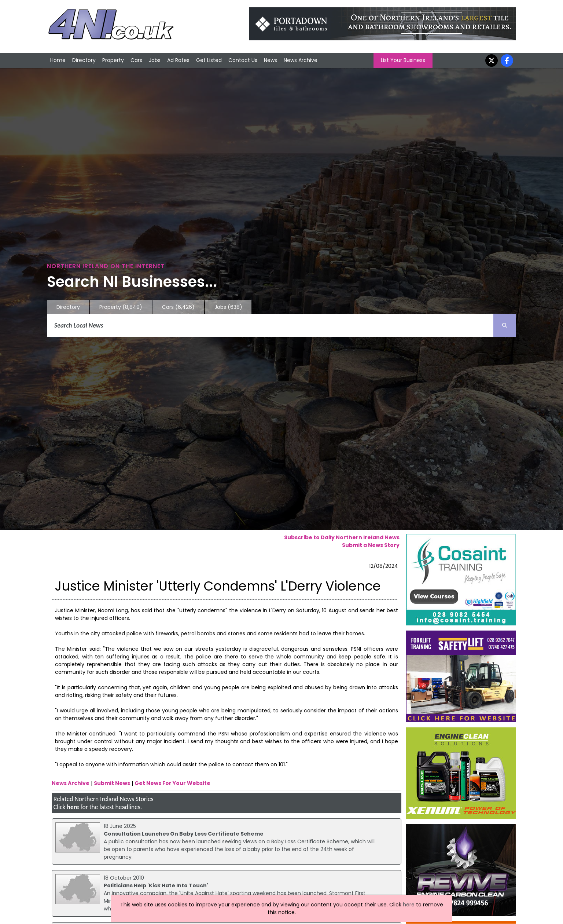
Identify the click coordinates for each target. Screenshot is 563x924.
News (271, 60)
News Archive (301, 60)
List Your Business (403, 60)
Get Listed (209, 60)
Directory (84, 60)
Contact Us (243, 60)
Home (58, 60)
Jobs (155, 60)
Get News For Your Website (172, 783)
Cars (136, 60)
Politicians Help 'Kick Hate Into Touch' (156, 885)
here (73, 807)
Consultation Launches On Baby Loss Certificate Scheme (184, 834)
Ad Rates (178, 60)
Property (113, 60)
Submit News (112, 783)
